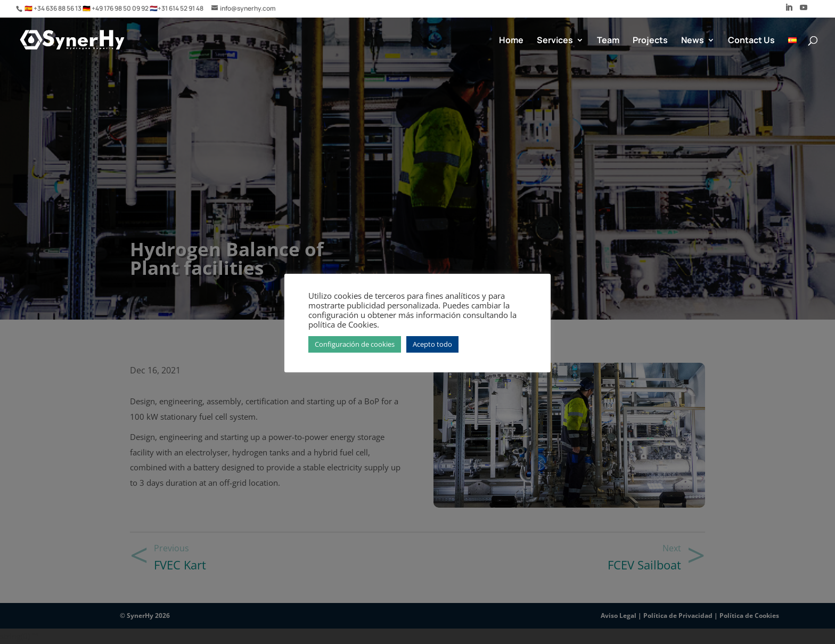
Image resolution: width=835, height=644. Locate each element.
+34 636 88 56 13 (58, 8)
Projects (650, 41)
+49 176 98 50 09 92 (121, 8)
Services (555, 41)
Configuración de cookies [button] (355, 344)
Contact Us (751, 41)
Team (608, 41)
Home (511, 41)
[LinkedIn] (789, 11)
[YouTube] (804, 11)
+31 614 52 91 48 (181, 8)
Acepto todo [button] (432, 344)
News (693, 41)
